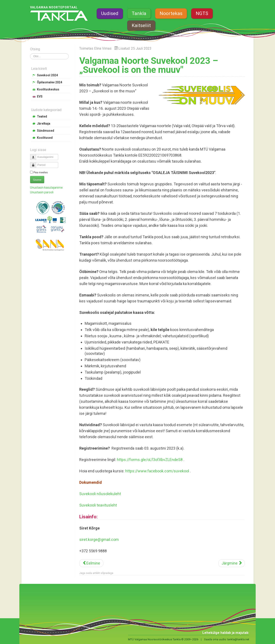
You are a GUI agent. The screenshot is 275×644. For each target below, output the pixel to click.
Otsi (30, 53)
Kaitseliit (141, 25)
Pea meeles (41, 172)
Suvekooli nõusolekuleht (100, 494)
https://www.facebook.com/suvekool (157, 471)
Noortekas (171, 13)
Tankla (139, 13)
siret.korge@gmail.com (99, 539)
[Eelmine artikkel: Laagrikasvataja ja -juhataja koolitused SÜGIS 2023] (91, 563)
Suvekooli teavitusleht (98, 505)
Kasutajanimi (35, 155)
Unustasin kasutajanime (46, 188)
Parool (35, 163)
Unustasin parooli (42, 192)
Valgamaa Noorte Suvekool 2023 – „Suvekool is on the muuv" (149, 65)
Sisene (37, 180)
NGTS (202, 13)
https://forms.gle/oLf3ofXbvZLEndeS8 (150, 460)
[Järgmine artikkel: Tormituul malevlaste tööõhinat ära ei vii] (231, 563)
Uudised (110, 13)
